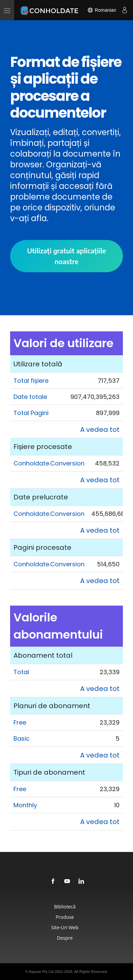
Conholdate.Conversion (49, 463)
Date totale (30, 397)
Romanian (102, 10)
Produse (65, 917)
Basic (22, 739)
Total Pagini (31, 413)
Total (21, 672)
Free (20, 722)
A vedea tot (100, 430)
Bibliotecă (65, 907)
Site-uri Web (65, 927)
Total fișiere (31, 381)
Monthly (25, 805)
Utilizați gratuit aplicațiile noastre (66, 256)
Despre (65, 938)
